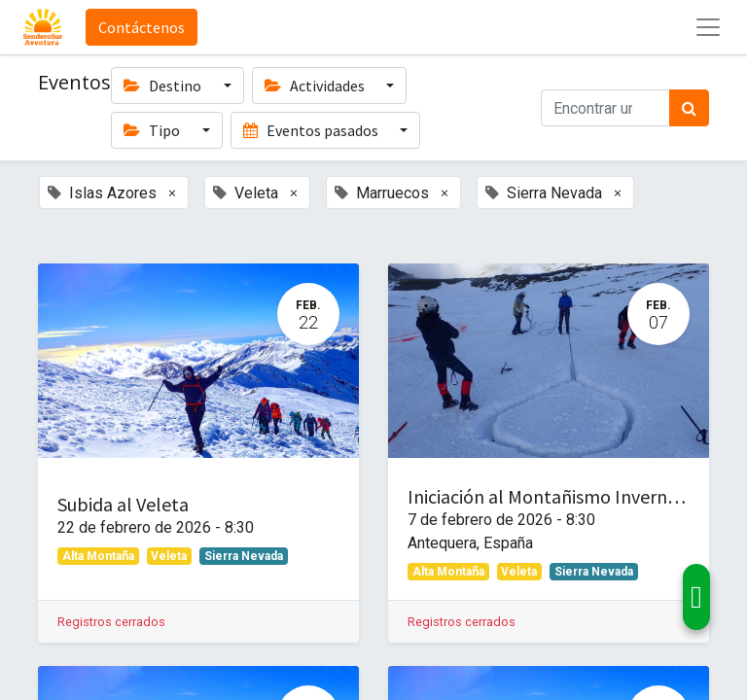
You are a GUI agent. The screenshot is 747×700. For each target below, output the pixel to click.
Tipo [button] (153, 130)
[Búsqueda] (689, 108)
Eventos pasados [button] (312, 130)
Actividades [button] (316, 86)
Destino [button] (164, 86)
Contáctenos (142, 27)
